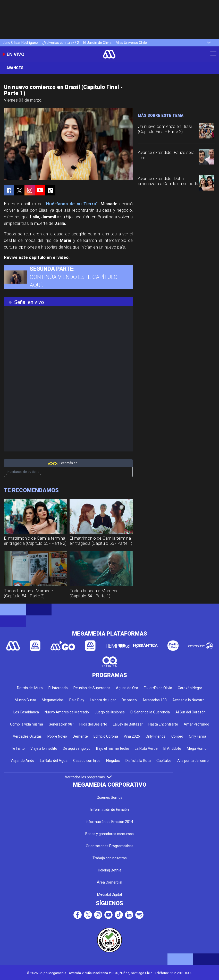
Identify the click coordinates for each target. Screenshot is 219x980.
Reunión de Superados (92, 688)
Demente (80, 736)
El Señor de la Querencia (150, 712)
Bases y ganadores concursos (109, 834)
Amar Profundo (196, 724)
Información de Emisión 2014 (109, 822)
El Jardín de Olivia (97, 43)
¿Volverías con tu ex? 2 (61, 43)
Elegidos (113, 761)
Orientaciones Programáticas (110, 846)
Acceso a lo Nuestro (188, 700)
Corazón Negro (190, 688)
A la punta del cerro (193, 761)
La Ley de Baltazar (128, 724)
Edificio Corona (106, 736)
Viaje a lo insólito (44, 748)
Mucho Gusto (25, 700)
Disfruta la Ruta (138, 761)
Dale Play (77, 700)
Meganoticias (53, 700)
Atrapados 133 (155, 700)
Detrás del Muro (30, 688)
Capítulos (164, 761)
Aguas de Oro (127, 688)
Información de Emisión (110, 810)
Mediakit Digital (109, 894)
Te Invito (18, 748)
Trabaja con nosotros (110, 858)
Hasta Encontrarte (163, 724)
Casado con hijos (87, 761)
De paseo (129, 700)
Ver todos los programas (88, 777)
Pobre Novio (57, 736)
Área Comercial (109, 882)
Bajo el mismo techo (113, 748)
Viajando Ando (22, 761)
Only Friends (155, 736)
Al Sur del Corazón (191, 712)
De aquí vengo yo (77, 748)
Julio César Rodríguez (20, 43)
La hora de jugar (103, 700)
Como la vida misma (27, 724)
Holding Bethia (110, 870)
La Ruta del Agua (54, 761)
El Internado (58, 688)
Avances (15, 68)
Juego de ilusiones (110, 712)
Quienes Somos (109, 797)
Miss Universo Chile (131, 43)
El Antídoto (172, 748)
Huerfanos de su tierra (23, 472)
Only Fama (197, 736)
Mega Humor (197, 748)
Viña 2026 (132, 736)
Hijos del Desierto (93, 724)
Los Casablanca (26, 712)
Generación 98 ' (61, 724)
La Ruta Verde (146, 748)
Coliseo (177, 736)
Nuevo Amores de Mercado (67, 712)
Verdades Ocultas (27, 736)
